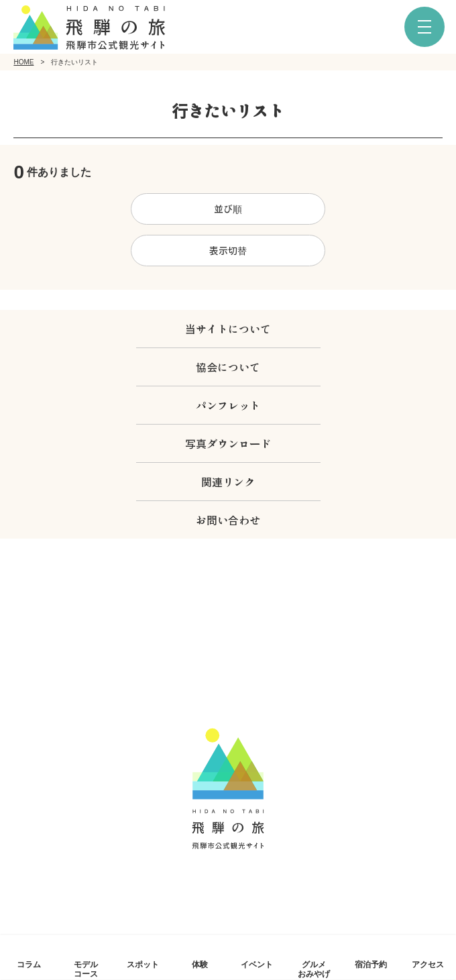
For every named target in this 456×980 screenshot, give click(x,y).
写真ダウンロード (228, 443)
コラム (29, 964)
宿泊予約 (371, 964)
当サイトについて (228, 329)
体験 (200, 964)
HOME (23, 62)
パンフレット (228, 405)
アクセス (428, 964)
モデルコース (86, 969)
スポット (143, 964)
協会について (228, 367)
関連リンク (228, 482)
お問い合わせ (228, 520)
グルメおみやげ (314, 969)
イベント (257, 964)
